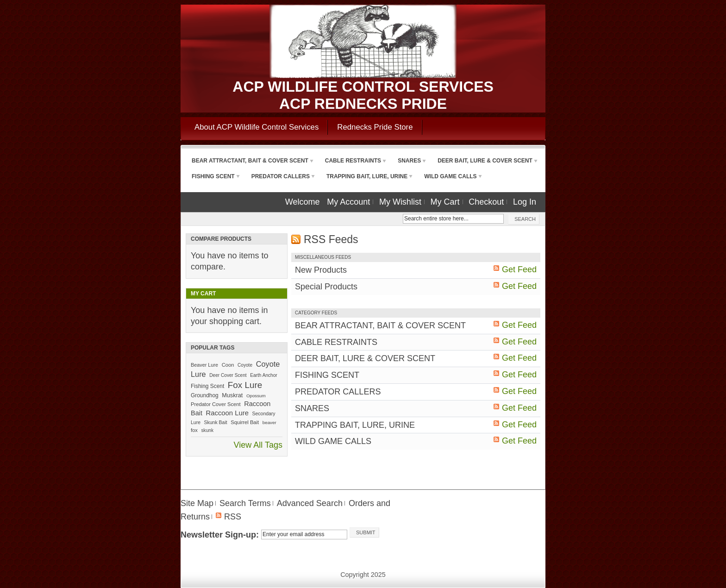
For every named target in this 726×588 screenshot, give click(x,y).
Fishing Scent (207, 386)
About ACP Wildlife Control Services (257, 127)
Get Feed (519, 269)
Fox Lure (245, 385)
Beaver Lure (204, 365)
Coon (228, 365)
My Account (348, 202)
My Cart (445, 202)
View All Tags (258, 445)
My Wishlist (400, 202)
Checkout (486, 202)
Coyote (245, 365)
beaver (269, 422)
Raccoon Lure (227, 413)
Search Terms (245, 503)
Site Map (197, 503)
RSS (233, 517)
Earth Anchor (263, 375)
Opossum (256, 396)
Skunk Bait (216, 422)
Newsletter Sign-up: (220, 535)
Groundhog (205, 395)
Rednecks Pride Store (375, 127)
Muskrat (232, 395)
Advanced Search (310, 503)
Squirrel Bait (245, 422)
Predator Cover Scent (216, 404)
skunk (207, 430)
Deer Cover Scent (228, 375)
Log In (525, 202)
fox (194, 430)
